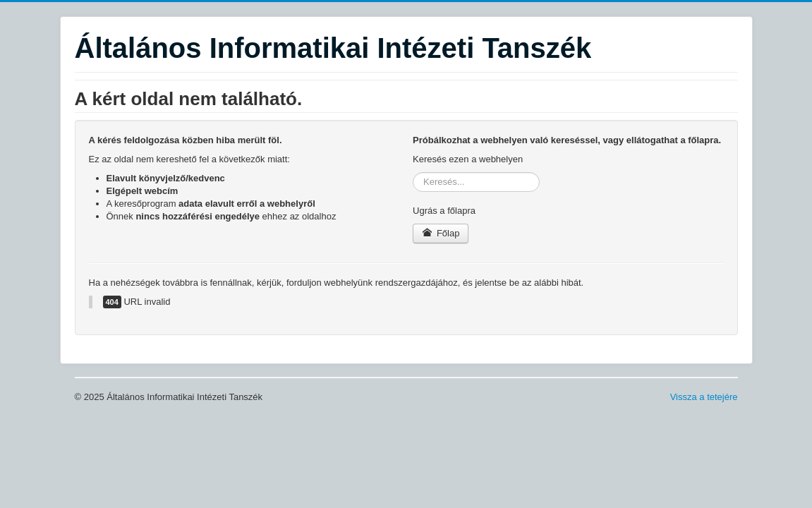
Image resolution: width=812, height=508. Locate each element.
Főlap (441, 233)
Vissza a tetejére (704, 397)
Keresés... (413, 173)
